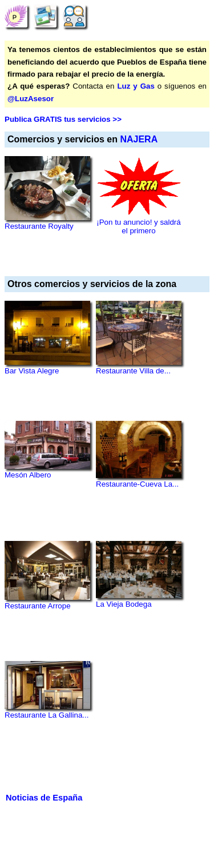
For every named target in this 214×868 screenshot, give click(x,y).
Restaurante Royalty (39, 226)
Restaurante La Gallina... (47, 715)
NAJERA (139, 139)
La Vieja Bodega (124, 604)
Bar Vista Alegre (32, 371)
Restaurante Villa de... (133, 371)
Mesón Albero (28, 475)
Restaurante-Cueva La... (137, 484)
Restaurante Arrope (38, 606)
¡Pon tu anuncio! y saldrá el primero (138, 226)
